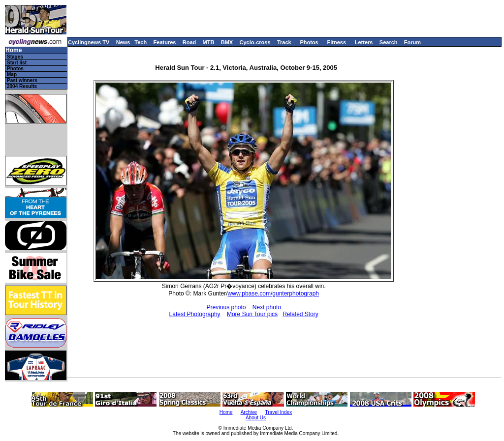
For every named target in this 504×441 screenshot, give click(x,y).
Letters (364, 42)
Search (389, 42)
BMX (227, 42)
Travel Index (279, 412)
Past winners (22, 80)
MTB (209, 42)
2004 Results (22, 86)
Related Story (300, 314)
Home (14, 50)
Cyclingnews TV (89, 42)
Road (189, 42)
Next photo (267, 307)
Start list (17, 63)
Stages (15, 57)
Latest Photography (195, 314)
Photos (309, 42)
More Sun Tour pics (252, 314)
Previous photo (226, 307)
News (123, 42)
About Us (256, 418)
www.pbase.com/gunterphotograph (273, 294)
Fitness (336, 42)
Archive (249, 412)
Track (284, 42)
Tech (141, 42)
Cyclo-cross (255, 42)
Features (165, 42)
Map (12, 74)
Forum (412, 42)
